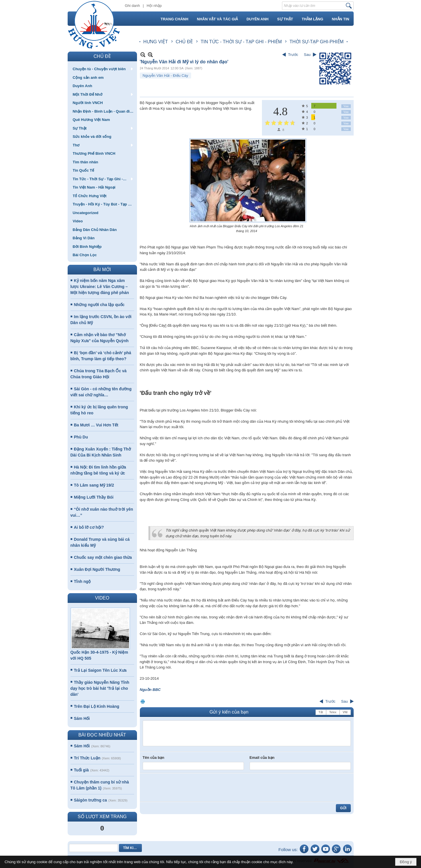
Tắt (321, 712)
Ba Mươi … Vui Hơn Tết (96, 425)
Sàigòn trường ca (90, 800)
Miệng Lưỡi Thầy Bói (94, 497)
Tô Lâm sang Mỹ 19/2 (94, 485)
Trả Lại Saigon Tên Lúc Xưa (100, 670)
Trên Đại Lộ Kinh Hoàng (97, 706)
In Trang (143, 701)
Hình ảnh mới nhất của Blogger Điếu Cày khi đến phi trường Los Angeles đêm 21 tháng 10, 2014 (246, 229)
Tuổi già (81, 770)
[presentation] (186, 787)
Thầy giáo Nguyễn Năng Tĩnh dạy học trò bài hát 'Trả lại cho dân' (100, 688)
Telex (333, 712)
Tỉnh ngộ (82, 581)
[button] (102, 69)
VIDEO (102, 598)
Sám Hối (82, 718)
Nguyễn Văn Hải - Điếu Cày (166, 76)
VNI (345, 712)
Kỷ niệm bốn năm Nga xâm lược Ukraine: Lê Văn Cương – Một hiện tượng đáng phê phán (100, 287)
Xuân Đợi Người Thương (97, 569)
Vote (346, 106)
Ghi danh (133, 6)
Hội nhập (154, 6)
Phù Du (81, 437)
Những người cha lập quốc (99, 305)
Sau (307, 55)
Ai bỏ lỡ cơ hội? (89, 527)
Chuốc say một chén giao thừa (103, 557)
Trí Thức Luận (87, 758)
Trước (293, 55)
